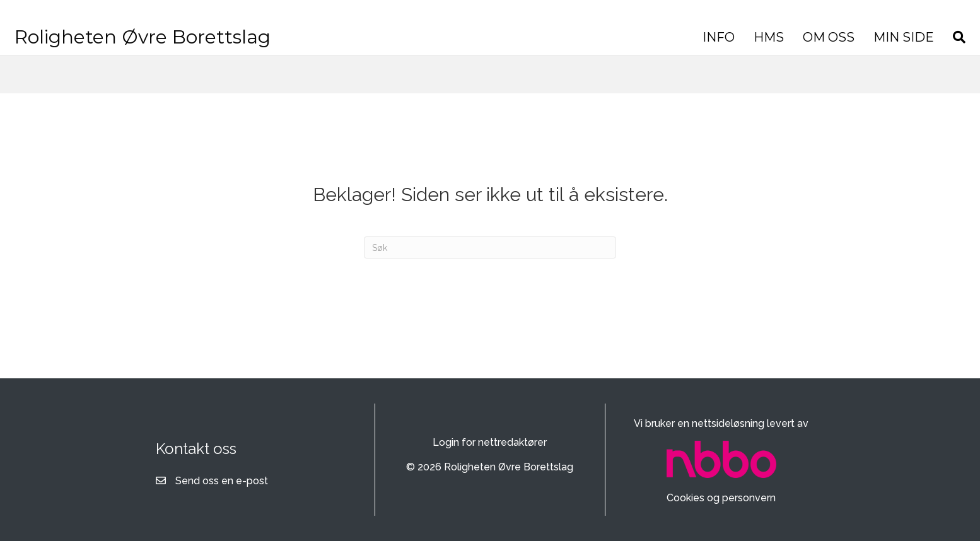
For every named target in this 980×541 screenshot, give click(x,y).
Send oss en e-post (222, 481)
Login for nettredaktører (490, 442)
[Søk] (801, 47)
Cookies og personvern (721, 498)
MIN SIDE (750, 47)
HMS (615, 47)
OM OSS (675, 47)
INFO (565, 47)
